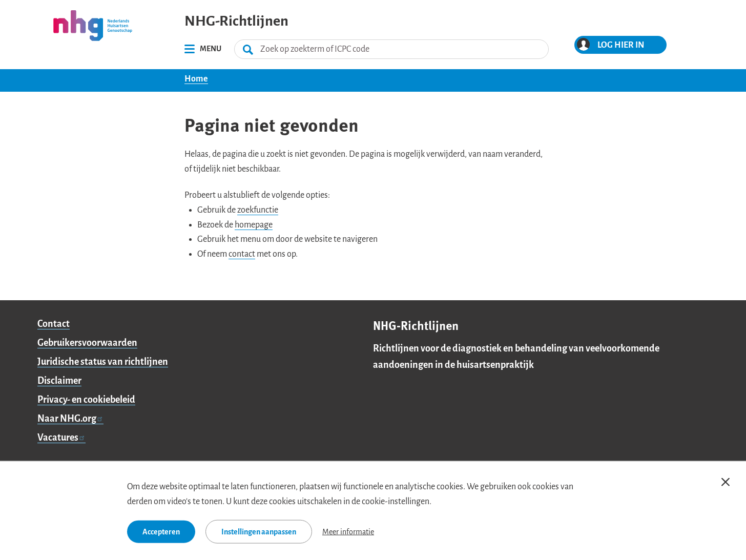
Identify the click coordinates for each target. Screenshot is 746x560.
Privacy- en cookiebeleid (86, 400)
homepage (254, 225)
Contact (54, 324)
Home (196, 79)
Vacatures (61, 438)
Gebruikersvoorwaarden (87, 343)
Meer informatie (348, 531)
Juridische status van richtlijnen (103, 362)
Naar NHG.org (70, 419)
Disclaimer (59, 381)
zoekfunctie (258, 210)
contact (242, 254)
